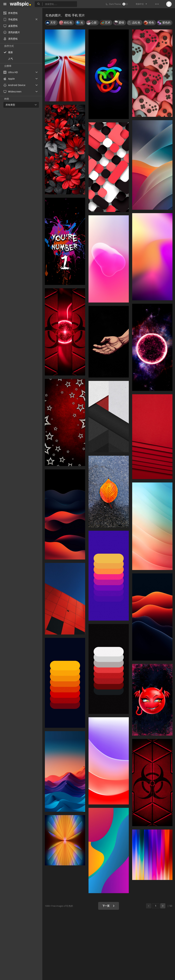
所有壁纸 (10, 13)
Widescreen (12, 91)
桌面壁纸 (10, 26)
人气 (10, 59)
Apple (9, 79)
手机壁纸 (20, 19)
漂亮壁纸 (10, 39)
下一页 (109, 906)
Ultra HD (11, 72)
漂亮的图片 (12, 32)
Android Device (14, 85)
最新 (10, 52)
